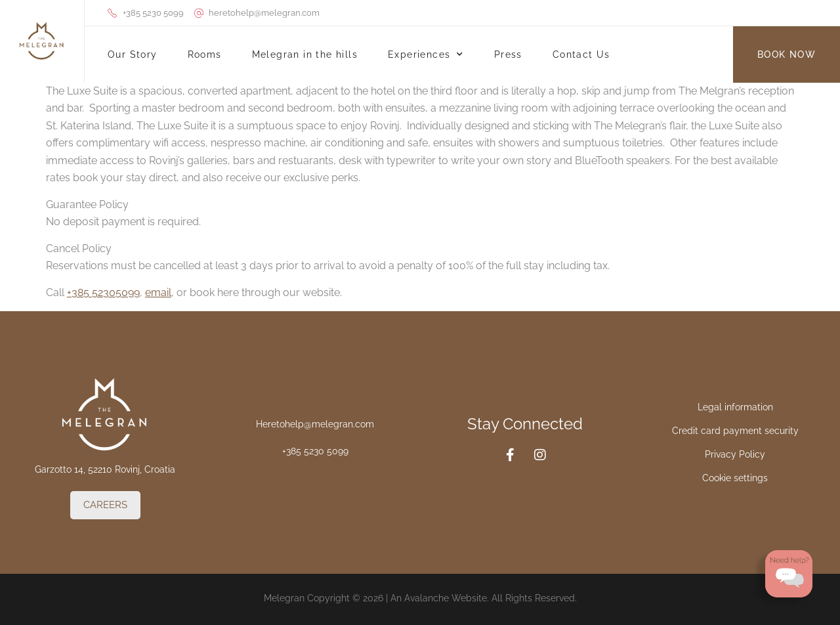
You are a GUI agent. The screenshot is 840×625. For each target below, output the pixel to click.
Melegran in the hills (305, 54)
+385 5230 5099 (315, 451)
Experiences (426, 54)
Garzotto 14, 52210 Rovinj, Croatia (105, 469)
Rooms (205, 54)
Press (508, 54)
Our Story (133, 54)
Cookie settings (735, 478)
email (158, 292)
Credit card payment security (735, 431)
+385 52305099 (103, 292)
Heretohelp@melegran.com (315, 424)
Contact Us (581, 54)
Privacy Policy (735, 454)
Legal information (735, 407)
